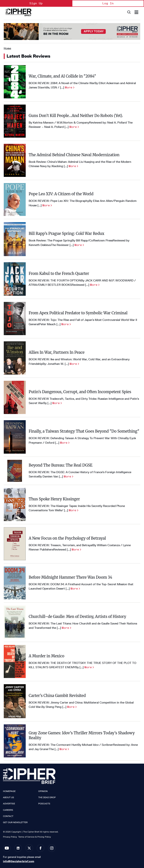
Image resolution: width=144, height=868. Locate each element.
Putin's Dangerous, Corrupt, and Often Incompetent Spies (80, 392)
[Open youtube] (7, 848)
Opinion (43, 791)
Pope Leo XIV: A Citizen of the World (61, 194)
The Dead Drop (47, 797)
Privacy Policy (10, 837)
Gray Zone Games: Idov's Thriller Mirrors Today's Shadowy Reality (82, 735)
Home (7, 48)
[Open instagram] (52, 848)
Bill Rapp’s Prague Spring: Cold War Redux (66, 233)
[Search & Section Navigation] (136, 12)
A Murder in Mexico (46, 656)
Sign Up (36, 3)
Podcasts (44, 804)
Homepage (9, 791)
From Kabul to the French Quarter (59, 273)
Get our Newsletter (15, 822)
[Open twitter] (29, 848)
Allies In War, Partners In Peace (57, 352)
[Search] (129, 12)
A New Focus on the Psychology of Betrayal (67, 538)
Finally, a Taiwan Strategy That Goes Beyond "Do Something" (84, 431)
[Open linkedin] (18, 848)
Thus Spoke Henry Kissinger (54, 499)
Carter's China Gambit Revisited (57, 696)
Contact (8, 816)
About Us (9, 797)
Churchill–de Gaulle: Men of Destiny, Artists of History (77, 616)
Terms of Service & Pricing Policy (34, 837)
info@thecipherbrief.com (19, 861)
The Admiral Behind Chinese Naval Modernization (74, 155)
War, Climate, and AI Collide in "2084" (62, 76)
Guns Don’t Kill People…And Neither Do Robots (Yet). (76, 116)
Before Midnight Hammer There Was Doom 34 (70, 577)
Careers (8, 810)
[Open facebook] (40, 848)
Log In (108, 3)
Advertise (9, 804)
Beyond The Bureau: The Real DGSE (61, 465)
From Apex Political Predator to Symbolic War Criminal (78, 313)
